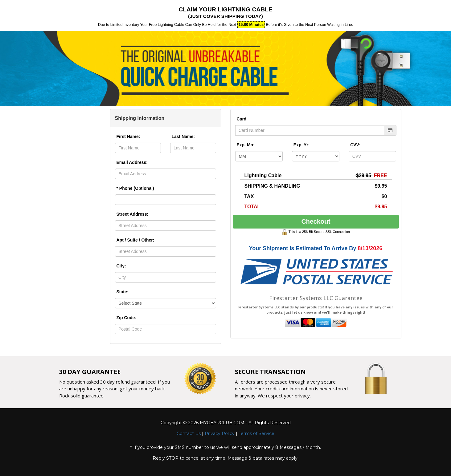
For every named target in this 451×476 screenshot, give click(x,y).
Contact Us (189, 433)
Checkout (316, 222)
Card (242, 119)
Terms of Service (256, 433)
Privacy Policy (220, 433)
